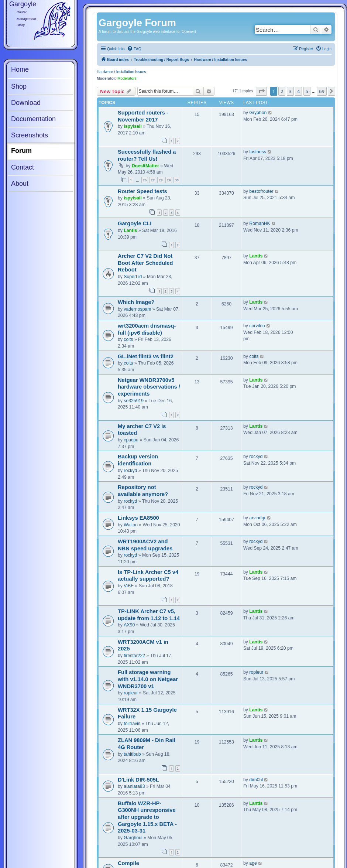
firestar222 (134, 656)
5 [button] (307, 91)
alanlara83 (134, 786)
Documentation (33, 119)
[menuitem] (134, 49)
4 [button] (298, 91)
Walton (131, 525)
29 (169, 180)
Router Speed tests (142, 191)
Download (26, 103)
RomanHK (260, 223)
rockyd (130, 471)
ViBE (129, 586)
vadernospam (137, 309)
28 (161, 180)
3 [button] (290, 91)
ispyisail (133, 126)
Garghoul (133, 838)
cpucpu (131, 440)
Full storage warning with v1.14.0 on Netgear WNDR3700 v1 (148, 679)
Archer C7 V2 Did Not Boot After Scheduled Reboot (145, 263)
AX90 (129, 625)
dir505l (256, 780)
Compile (128, 863)
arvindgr (257, 518)
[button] (261, 91)
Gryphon (258, 113)
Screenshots (30, 135)
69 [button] (322, 91)
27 (153, 180)
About (20, 184)
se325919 (134, 401)
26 (145, 180)
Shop (19, 86)
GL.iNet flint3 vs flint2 (146, 356)
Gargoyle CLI (135, 223)
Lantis (130, 230)
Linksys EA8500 (138, 518)
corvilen (257, 326)
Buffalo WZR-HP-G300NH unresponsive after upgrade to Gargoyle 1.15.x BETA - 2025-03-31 (147, 817)
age (253, 863)
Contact (23, 167)
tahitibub (132, 754)
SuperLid (133, 277)
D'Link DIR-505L (138, 780)
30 (177, 180)
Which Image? (136, 302)
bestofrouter (261, 191)
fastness (258, 152)
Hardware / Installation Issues (121, 72)
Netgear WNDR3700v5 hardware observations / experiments (149, 387)
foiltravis (132, 724)
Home (20, 69)
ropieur (131, 693)
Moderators (127, 78)
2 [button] (282, 91)
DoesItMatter (145, 166)
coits (128, 339)
